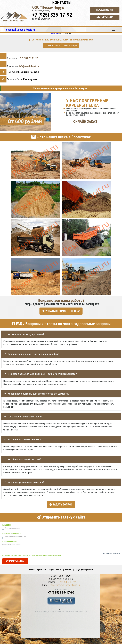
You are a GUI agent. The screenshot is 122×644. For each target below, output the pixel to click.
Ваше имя (6, 524)
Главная (32, 568)
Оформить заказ (105, 17)
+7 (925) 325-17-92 (52, 15)
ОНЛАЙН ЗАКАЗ (85, 122)
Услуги (51, 568)
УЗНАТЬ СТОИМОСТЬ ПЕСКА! (61, 311)
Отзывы (59, 568)
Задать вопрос (71, 45)
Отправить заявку (15, 560)
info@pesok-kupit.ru (29, 66)
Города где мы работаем (84, 568)
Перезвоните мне (105, 10)
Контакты (69, 568)
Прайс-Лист (42, 568)
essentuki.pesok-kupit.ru (20, 30)
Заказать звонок (52, 45)
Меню (113, 29)
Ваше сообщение (10, 540)
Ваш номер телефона (11, 532)
